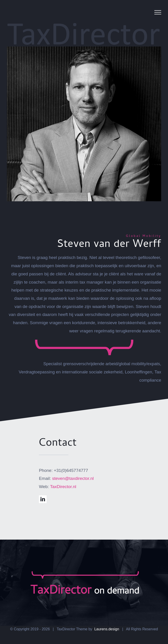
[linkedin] (43, 499)
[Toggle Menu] (158, 12)
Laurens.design (106, 629)
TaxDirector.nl (63, 487)
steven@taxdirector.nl (73, 478)
